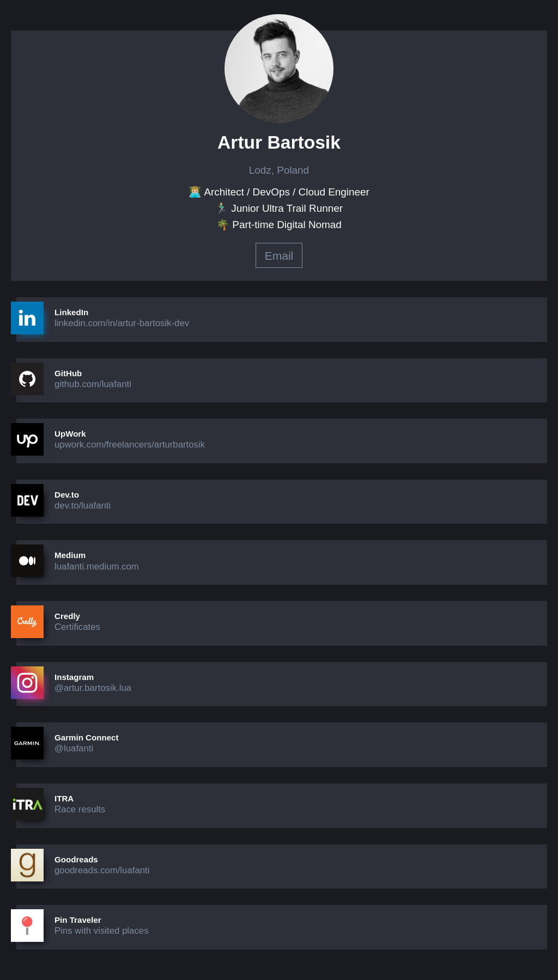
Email (279, 256)
